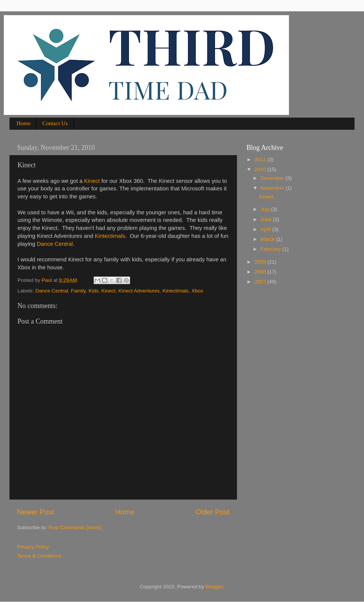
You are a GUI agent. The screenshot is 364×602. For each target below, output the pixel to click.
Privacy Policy (33, 547)
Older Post (213, 512)
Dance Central (55, 244)
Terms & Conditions (39, 556)
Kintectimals (110, 236)
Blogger (214, 587)
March (268, 239)
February (271, 249)
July (266, 209)
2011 (261, 160)
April (266, 229)
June (267, 219)
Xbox (197, 291)
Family (78, 291)
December (273, 178)
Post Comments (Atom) (75, 527)
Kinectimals (176, 291)
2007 (261, 282)
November (273, 188)
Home (24, 123)
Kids (93, 291)
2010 (261, 169)
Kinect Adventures (139, 291)
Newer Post (36, 512)
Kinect (92, 181)
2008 (261, 272)
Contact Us (55, 123)
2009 (261, 262)
